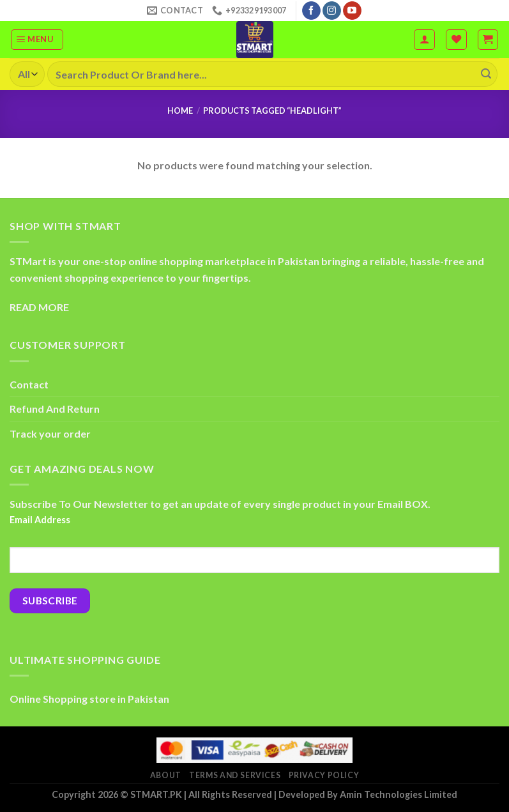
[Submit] (486, 74)
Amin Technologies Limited (399, 794)
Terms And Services (235, 775)
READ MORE (39, 307)
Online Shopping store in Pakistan (89, 699)
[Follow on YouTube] (352, 11)
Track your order (50, 433)
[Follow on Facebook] (311, 11)
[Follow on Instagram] (332, 11)
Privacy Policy (324, 775)
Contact (29, 384)
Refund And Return (55, 409)
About (166, 775)
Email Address (40, 520)
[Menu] (37, 40)
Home (180, 111)
